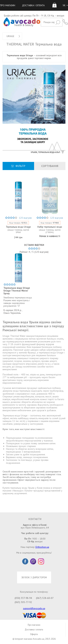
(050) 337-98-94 (23, 598)
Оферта (34, 634)
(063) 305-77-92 (23, 602)
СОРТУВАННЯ (50, 166)
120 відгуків (25, 218)
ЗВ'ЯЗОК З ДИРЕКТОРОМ (34, 577)
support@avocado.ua (34, 608)
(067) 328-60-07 (45, 598)
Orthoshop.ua (42, 547)
